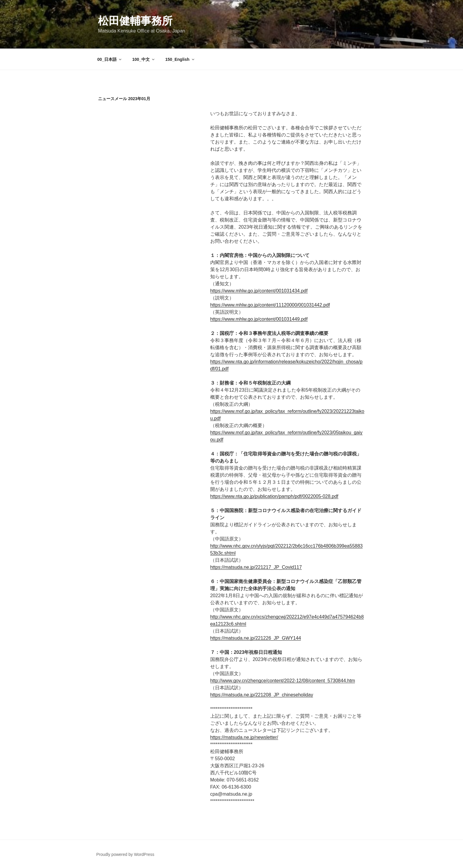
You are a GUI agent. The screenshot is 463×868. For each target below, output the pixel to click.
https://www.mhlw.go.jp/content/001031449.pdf (259, 319)
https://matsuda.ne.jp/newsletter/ (244, 737)
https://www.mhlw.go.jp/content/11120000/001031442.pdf (270, 305)
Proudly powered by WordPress (125, 854)
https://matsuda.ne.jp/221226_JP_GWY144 (256, 638)
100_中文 (144, 59)
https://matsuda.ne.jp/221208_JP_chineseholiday (262, 695)
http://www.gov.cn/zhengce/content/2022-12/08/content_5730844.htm (283, 681)
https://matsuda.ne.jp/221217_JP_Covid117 (256, 567)
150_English (180, 59)
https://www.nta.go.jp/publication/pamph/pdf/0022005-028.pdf (274, 496)
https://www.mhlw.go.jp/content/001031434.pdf (259, 291)
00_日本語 (110, 59)
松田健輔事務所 (135, 21)
